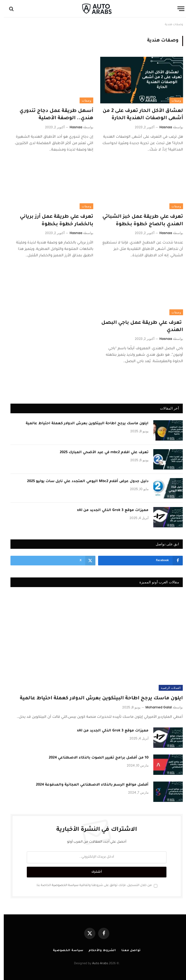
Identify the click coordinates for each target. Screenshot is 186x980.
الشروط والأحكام (99, 951)
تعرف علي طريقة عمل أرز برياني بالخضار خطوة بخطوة (53, 221)
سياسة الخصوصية (61, 885)
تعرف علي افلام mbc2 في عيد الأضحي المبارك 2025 (100, 453)
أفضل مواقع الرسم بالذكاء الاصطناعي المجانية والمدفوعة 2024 (88, 785)
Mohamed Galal (155, 707)
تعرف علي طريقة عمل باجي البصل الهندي (138, 327)
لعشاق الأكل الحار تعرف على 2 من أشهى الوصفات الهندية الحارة (139, 115)
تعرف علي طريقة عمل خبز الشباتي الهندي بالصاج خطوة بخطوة (139, 221)
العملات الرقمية (167, 688)
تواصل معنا (127, 951)
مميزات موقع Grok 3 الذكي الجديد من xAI (109, 510)
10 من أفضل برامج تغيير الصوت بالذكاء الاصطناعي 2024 (95, 758)
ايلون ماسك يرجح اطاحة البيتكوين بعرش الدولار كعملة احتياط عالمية (83, 424)
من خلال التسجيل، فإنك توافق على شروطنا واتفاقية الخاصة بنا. (93, 885)
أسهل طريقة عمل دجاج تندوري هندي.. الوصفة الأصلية (53, 115)
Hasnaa (162, 127)
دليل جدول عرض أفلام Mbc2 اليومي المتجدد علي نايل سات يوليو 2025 (84, 481)
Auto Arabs (96, 964)
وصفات (172, 100)
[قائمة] (177, 9)
